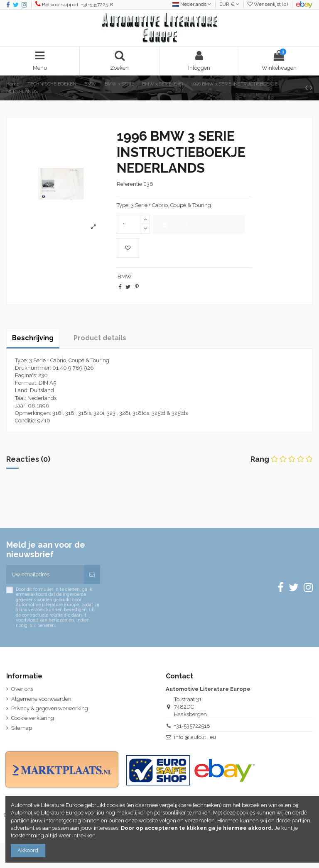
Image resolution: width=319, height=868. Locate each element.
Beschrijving (33, 338)
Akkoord (28, 850)
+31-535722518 (192, 726)
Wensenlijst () (268, 4)
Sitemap (22, 728)
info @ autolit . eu (195, 737)
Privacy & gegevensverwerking (50, 708)
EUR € (229, 4)
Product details (100, 338)
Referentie (129, 184)
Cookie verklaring (33, 718)
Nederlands (192, 4)
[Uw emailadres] (45, 575)
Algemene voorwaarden (41, 699)
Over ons (22, 689)
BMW (125, 277)
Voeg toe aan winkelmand (199, 224)
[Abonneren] (92, 575)
